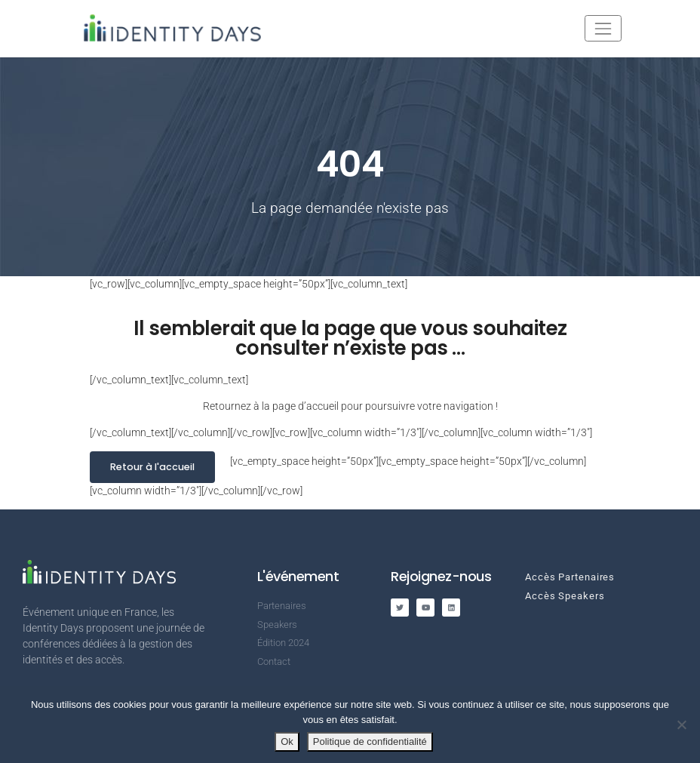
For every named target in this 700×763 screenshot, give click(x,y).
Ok (287, 741)
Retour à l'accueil (152, 467)
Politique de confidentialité (370, 741)
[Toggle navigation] (603, 28)
